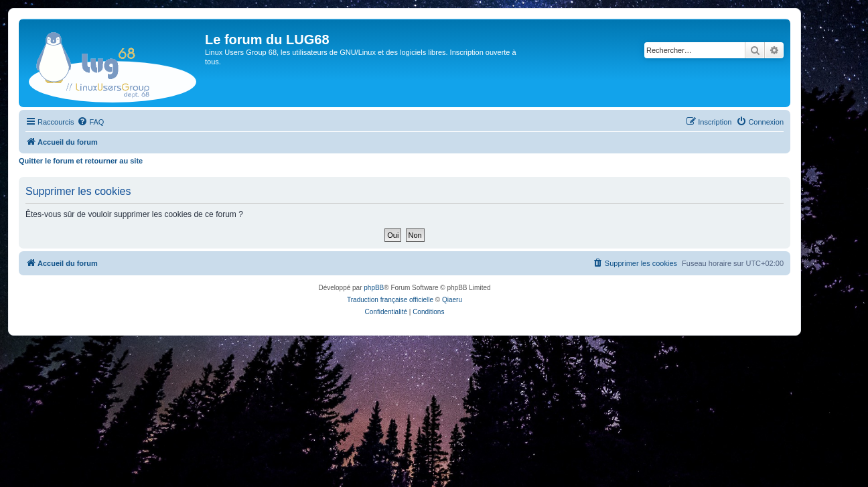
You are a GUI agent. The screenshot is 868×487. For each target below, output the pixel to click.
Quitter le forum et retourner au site (81, 161)
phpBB (374, 288)
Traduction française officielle (390, 300)
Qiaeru (452, 300)
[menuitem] (90, 122)
